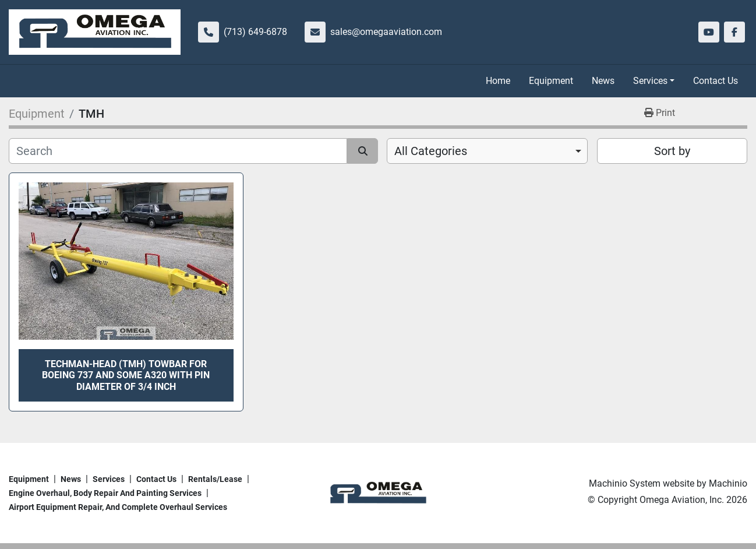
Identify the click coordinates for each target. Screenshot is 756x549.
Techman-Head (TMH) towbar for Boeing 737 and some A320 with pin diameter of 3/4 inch (126, 375)
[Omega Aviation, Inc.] (378, 492)
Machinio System (625, 483)
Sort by (672, 151)
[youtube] (709, 32)
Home (498, 81)
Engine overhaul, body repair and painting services (105, 493)
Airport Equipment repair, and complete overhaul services (118, 507)
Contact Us (716, 81)
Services (650, 81)
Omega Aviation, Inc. (682, 500)
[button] (654, 81)
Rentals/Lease (215, 479)
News (603, 81)
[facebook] (734, 32)
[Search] (178, 151)
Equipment (551, 81)
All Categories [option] (431, 151)
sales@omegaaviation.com (386, 32)
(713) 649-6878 (255, 32)
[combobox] (487, 151)
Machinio (728, 483)
